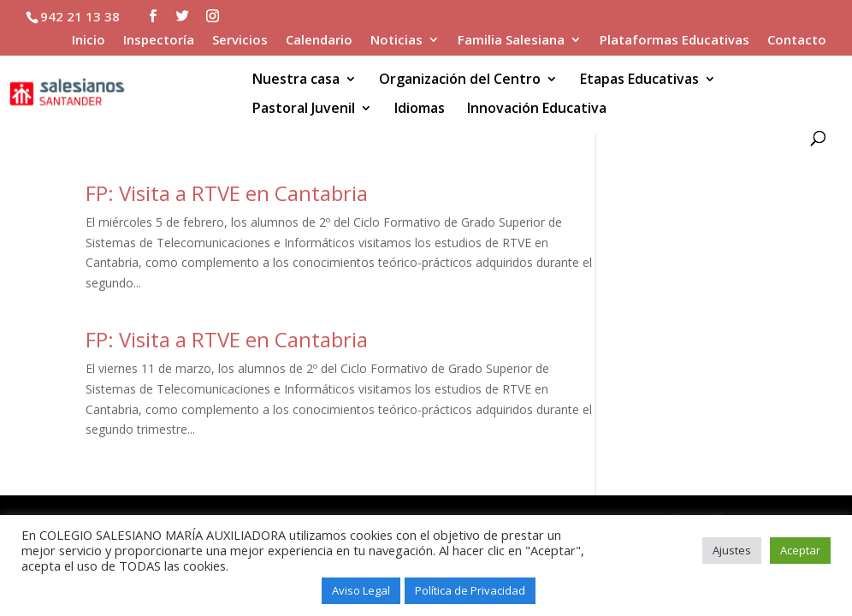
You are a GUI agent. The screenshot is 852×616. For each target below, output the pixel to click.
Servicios (240, 41)
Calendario (319, 41)
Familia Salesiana (511, 41)
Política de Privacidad (470, 590)
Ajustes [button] (732, 550)
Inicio (89, 41)
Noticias (396, 41)
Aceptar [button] (800, 550)
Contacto (797, 41)
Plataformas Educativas (674, 41)
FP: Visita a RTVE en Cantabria (227, 193)
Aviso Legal (361, 590)
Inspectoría (159, 41)
